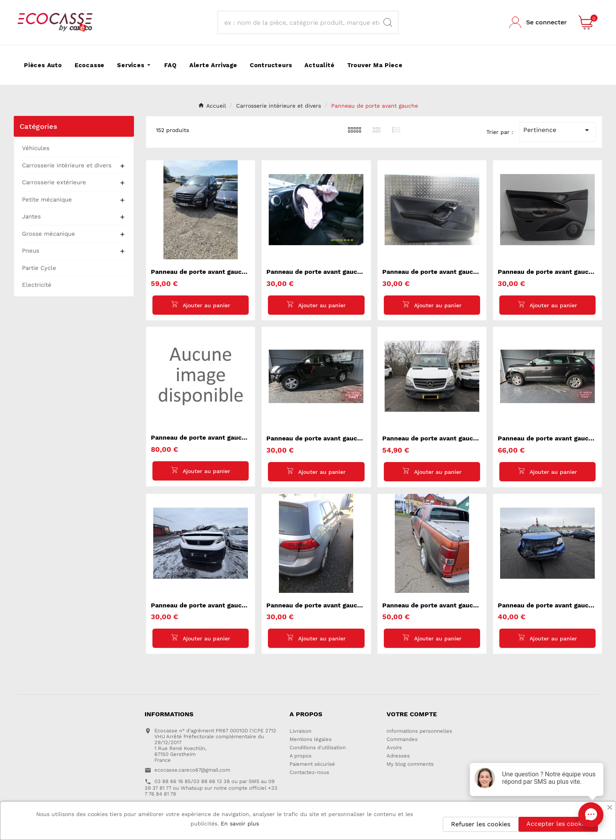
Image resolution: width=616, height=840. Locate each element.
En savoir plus (240, 823)
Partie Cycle (39, 268)
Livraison (301, 731)
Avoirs (394, 748)
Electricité (37, 285)
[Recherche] (301, 22)
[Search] (388, 22)
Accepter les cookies (558, 824)
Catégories (38, 126)
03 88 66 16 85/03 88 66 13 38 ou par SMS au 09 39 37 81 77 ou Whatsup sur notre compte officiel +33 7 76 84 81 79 (211, 788)
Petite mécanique (47, 200)
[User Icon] (538, 22)
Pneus (31, 251)
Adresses (398, 756)
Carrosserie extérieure (54, 182)
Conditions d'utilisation (318, 748)
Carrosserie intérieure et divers (67, 165)
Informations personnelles (419, 731)
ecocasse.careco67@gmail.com (192, 770)
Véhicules (36, 148)
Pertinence (557, 130)
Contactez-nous (309, 773)
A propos (301, 756)
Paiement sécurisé (312, 764)
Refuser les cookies (481, 824)
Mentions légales (311, 740)
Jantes (31, 216)
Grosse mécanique (49, 234)
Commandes (402, 740)
